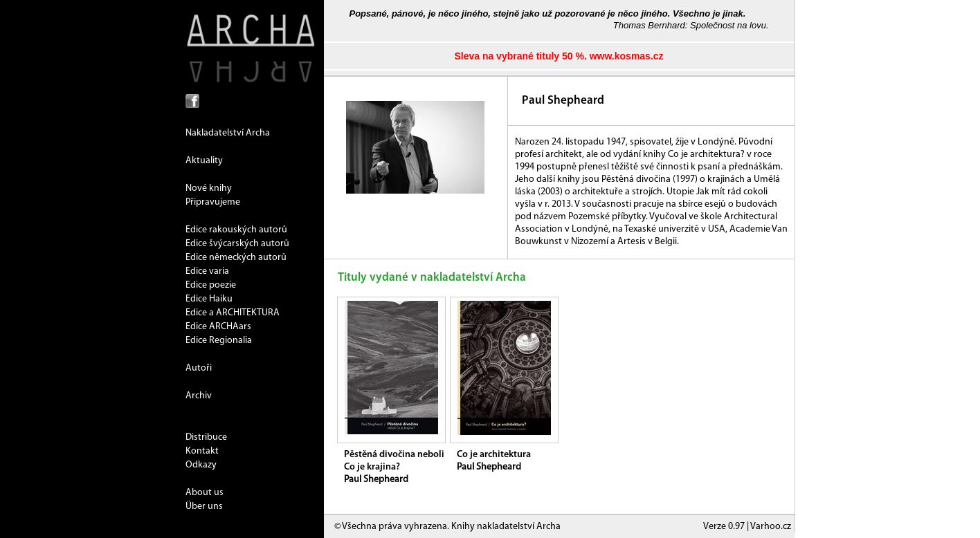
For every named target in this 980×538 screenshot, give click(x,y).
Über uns (204, 507)
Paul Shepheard (376, 480)
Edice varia (207, 271)
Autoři (199, 368)
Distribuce (206, 437)
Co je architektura (494, 455)
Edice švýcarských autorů (237, 244)
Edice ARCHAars (218, 327)
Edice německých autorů (236, 258)
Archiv (199, 396)
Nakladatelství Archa (228, 133)
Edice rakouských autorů (236, 230)
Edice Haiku (209, 299)
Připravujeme (213, 202)
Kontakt (202, 451)
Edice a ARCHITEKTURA (233, 313)
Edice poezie (211, 285)
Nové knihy (209, 188)
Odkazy (201, 465)
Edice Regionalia (219, 341)
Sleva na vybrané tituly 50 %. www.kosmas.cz (559, 56)
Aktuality (204, 161)
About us (205, 493)
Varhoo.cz (771, 527)
